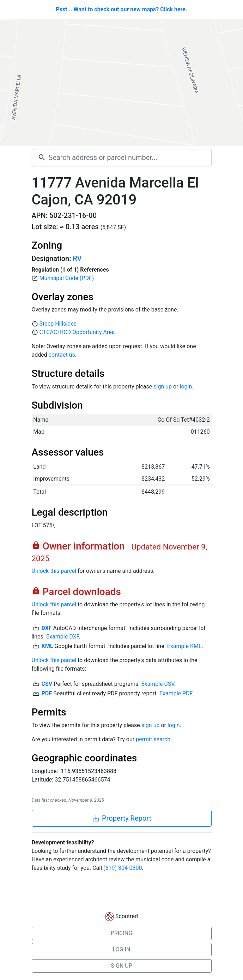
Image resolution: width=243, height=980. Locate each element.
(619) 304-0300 (123, 868)
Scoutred (127, 916)
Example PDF (176, 693)
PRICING (121, 933)
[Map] (121, 83)
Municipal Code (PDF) (66, 278)
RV (77, 259)
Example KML (184, 646)
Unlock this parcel (54, 571)
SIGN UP (121, 966)
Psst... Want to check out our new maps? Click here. (121, 9)
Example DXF (62, 637)
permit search (153, 739)
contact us (62, 355)
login (186, 387)
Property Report (121, 818)
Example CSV (157, 684)
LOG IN (122, 949)
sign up (163, 387)
